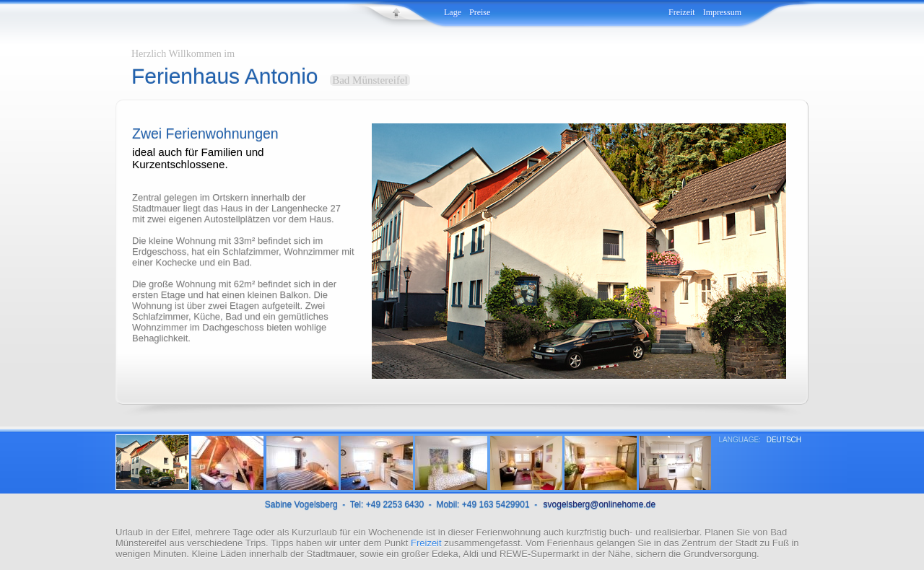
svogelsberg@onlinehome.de (600, 504)
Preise (480, 12)
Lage (453, 12)
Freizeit (682, 12)
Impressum (722, 12)
